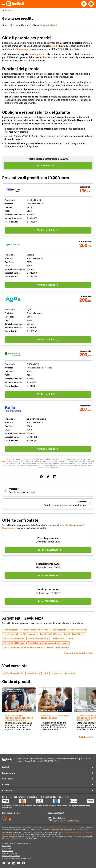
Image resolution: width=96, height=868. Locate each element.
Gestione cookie (8, 851)
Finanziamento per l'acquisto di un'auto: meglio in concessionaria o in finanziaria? (19, 719)
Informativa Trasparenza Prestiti (15, 461)
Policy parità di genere (10, 853)
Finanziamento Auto (48, 564)
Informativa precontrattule (11, 856)
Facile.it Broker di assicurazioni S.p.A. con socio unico (63, 828)
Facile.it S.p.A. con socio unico (14, 839)
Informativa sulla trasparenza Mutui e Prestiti (17, 858)
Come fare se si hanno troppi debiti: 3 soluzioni (55, 717)
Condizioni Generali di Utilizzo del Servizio (16, 843)
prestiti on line (67, 525)
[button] (3, 4)
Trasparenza (49, 465)
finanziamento (10, 528)
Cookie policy (7, 848)
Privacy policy (7, 846)
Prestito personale (48, 538)
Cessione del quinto (48, 590)
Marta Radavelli (50, 25)
